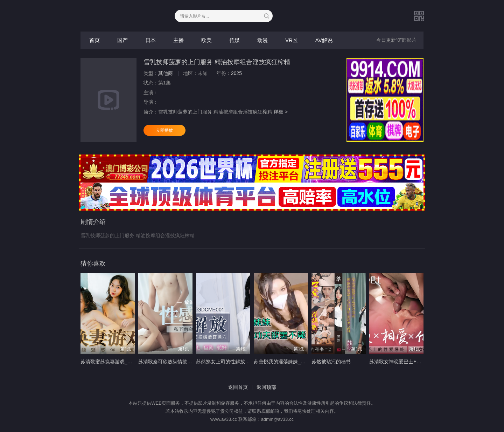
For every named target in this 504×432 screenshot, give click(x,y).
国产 (122, 40)
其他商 (166, 73)
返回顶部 (266, 387)
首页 (94, 40)
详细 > (281, 112)
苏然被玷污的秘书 (331, 362)
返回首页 (238, 387)
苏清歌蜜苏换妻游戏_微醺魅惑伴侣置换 (124, 362)
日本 (150, 40)
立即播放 (164, 130)
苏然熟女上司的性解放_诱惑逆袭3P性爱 (240, 362)
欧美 (206, 40)
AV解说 (324, 40)
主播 (178, 40)
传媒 (234, 40)
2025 (236, 73)
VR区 (292, 40)
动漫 (262, 40)
